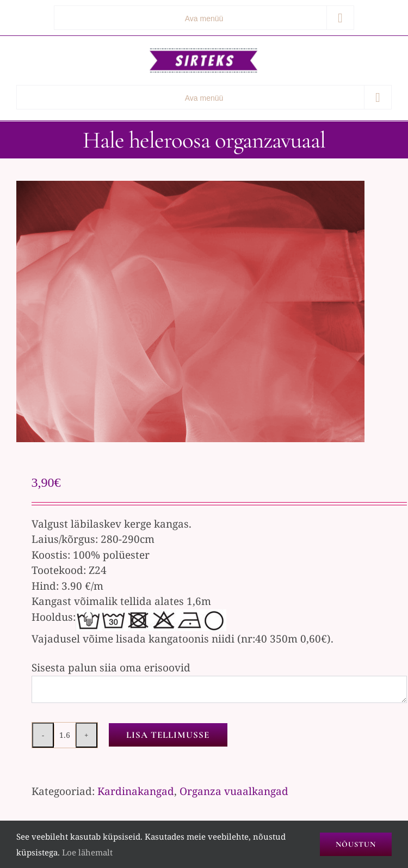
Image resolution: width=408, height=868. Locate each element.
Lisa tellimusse (168, 735)
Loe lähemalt (87, 852)
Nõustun (356, 844)
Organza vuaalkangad (234, 791)
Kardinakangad (136, 791)
